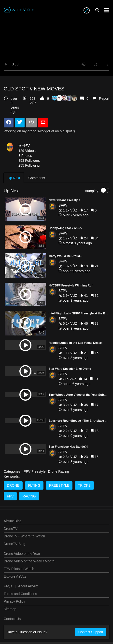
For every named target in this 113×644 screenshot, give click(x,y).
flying (34, 501)
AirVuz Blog (13, 537)
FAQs (8, 602)
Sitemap (10, 625)
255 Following (29, 165)
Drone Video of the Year (22, 569)
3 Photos (25, 156)
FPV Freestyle (35, 487)
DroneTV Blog (14, 559)
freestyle (59, 501)
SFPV (24, 146)
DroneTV (11, 544)
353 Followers (29, 161)
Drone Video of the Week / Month (29, 577)
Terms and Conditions (20, 609)
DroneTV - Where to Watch (24, 552)
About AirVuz (28, 602)
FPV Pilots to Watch (19, 584)
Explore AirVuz (15, 592)
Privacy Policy (14, 617)
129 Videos (27, 151)
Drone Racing (58, 487)
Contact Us (12, 634)
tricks (84, 501)
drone (13, 501)
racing (29, 512)
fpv (10, 512)
